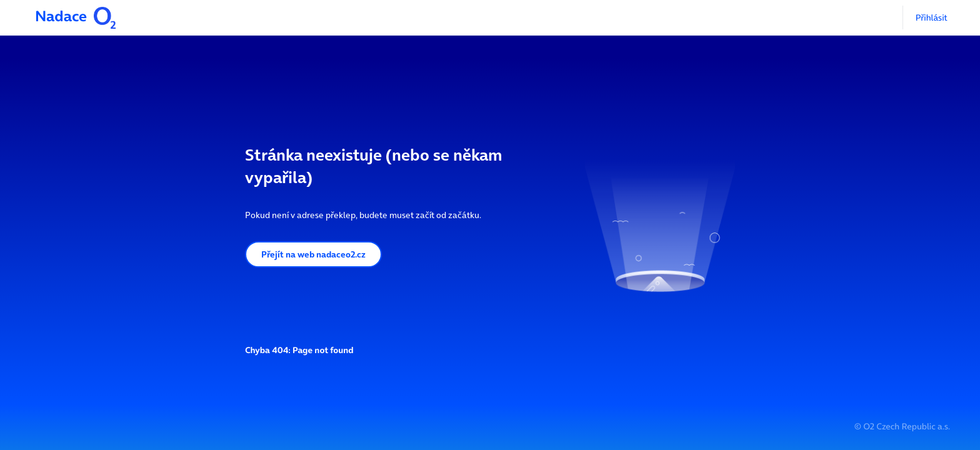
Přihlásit (932, 17)
